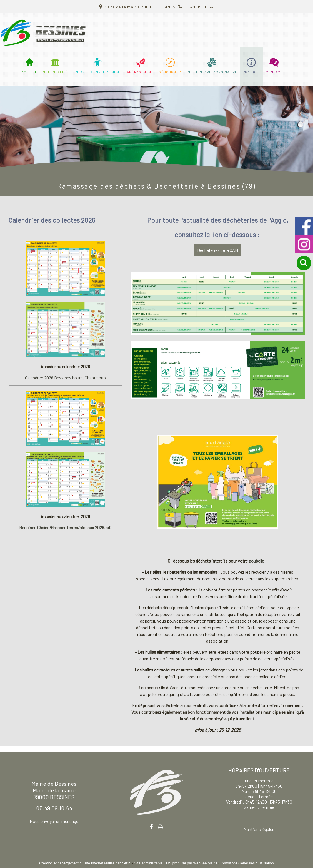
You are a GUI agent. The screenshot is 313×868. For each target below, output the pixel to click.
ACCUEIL (29, 72)
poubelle (257, 561)
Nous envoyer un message (54, 821)
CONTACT (274, 72)
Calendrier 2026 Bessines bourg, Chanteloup (65, 378)
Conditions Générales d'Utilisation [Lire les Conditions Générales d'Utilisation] (247, 863)
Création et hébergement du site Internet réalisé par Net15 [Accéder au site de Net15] (85, 863)
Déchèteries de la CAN (218, 250)
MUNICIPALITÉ (55, 72)
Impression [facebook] (161, 826)
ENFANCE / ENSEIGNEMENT (97, 72)
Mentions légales (259, 829)
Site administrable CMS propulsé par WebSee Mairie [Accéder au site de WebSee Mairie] (176, 863)
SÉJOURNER (170, 72)
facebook (151, 826)
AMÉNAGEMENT (140, 72)
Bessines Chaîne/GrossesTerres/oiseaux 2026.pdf (65, 527)
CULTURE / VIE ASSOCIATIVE (212, 72)
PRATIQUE (251, 72)
